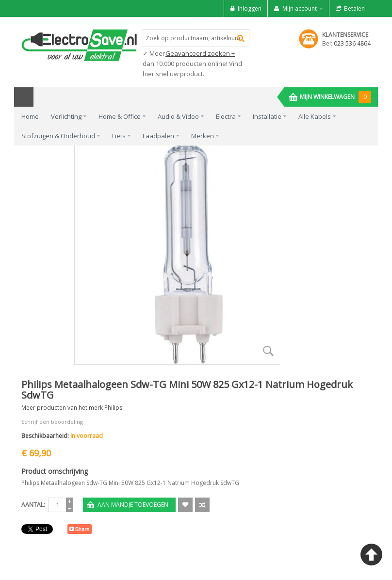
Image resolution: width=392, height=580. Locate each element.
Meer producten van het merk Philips (72, 408)
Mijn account (300, 8)
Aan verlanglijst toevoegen (185, 505)
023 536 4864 (352, 43)
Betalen (354, 8)
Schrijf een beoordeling (52, 422)
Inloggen (250, 8)
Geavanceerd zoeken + (200, 53)
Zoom (269, 351)
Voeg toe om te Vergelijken (202, 505)
